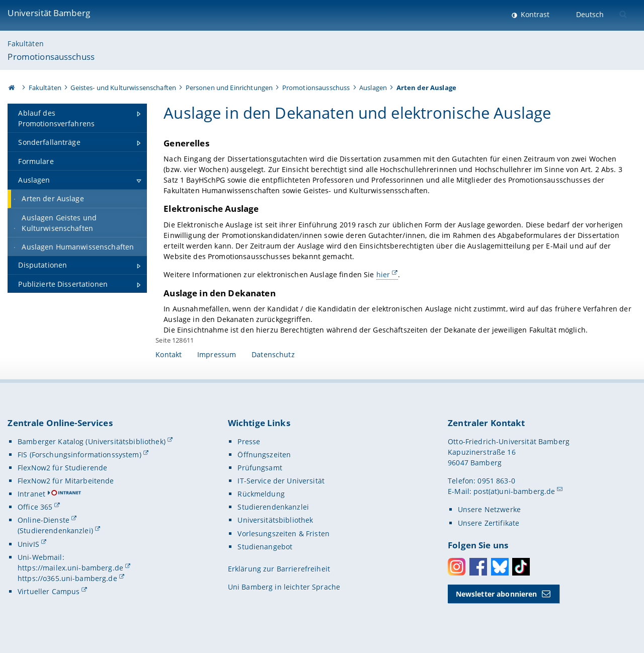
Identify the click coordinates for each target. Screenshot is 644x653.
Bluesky (500, 567)
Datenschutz (273, 354)
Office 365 (35, 507)
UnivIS (28, 544)
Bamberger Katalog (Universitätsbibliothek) (92, 441)
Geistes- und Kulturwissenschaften (123, 88)
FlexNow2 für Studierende (62, 468)
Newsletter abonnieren (497, 594)
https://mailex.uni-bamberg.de (70, 568)
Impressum (217, 354)
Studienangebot (265, 547)
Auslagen (373, 88)
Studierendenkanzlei (273, 507)
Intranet (31, 494)
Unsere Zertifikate (489, 523)
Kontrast (534, 14)
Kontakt (169, 354)
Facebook (478, 567)
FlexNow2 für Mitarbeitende (66, 481)
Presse (249, 441)
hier (383, 274)
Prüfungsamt (260, 468)
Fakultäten (25, 44)
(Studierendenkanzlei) (55, 530)
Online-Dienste (44, 520)
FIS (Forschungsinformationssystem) (79, 455)
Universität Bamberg (49, 13)
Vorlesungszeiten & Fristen (284, 534)
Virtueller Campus (49, 591)
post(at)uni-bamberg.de (514, 491)
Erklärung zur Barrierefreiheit (279, 569)
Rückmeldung (261, 494)
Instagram (457, 567)
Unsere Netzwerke (489, 509)
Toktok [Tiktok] (521, 567)
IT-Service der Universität (281, 481)
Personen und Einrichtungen (229, 88)
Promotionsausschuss (51, 57)
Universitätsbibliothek (275, 520)
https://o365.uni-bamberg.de (67, 578)
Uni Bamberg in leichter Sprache (284, 587)
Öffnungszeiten (264, 455)
